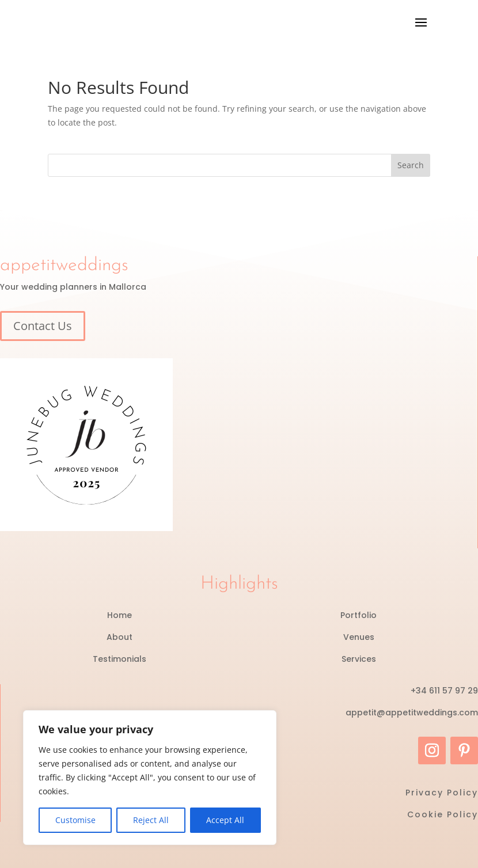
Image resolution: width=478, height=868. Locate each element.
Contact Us (43, 326)
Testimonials (119, 659)
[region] (150, 778)
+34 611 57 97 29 (444, 691)
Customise (75, 820)
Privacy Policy (442, 793)
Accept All (225, 820)
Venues (359, 637)
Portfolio (358, 615)
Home (119, 615)
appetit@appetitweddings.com (412, 712)
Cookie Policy (443, 814)
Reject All (151, 820)
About (119, 637)
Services (359, 659)
